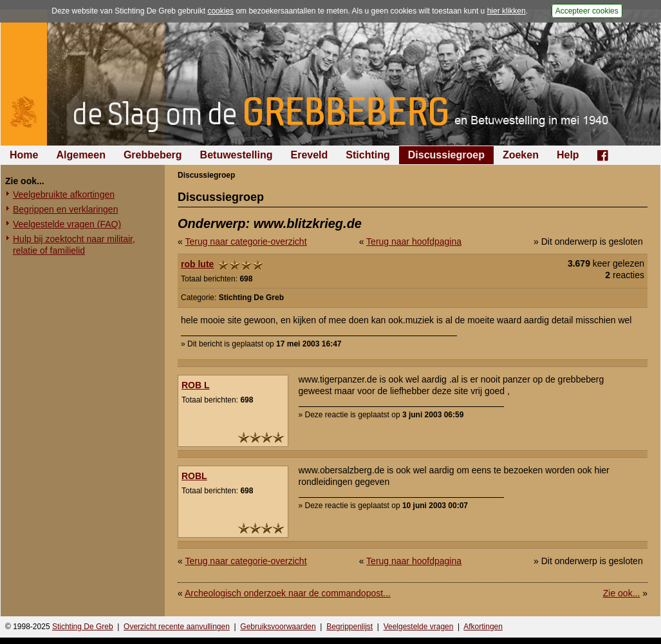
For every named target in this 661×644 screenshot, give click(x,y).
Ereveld (310, 155)
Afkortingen (483, 627)
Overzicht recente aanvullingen (177, 627)
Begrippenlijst (349, 627)
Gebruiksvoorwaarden (278, 627)
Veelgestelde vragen (419, 627)
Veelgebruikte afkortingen (64, 194)
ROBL (194, 476)
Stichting (368, 155)
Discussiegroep (446, 155)
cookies (220, 11)
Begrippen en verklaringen (65, 209)
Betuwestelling (237, 155)
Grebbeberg (153, 155)
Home (24, 155)
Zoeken (521, 155)
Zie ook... (622, 593)
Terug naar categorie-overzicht (246, 241)
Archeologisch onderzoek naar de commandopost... (288, 593)
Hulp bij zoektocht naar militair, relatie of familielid (74, 245)
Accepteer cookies (587, 11)
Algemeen (80, 155)
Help (568, 155)
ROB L (196, 385)
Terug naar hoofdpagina (414, 241)
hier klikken (507, 11)
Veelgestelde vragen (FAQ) (67, 224)
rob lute (197, 264)
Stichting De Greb (83, 627)
